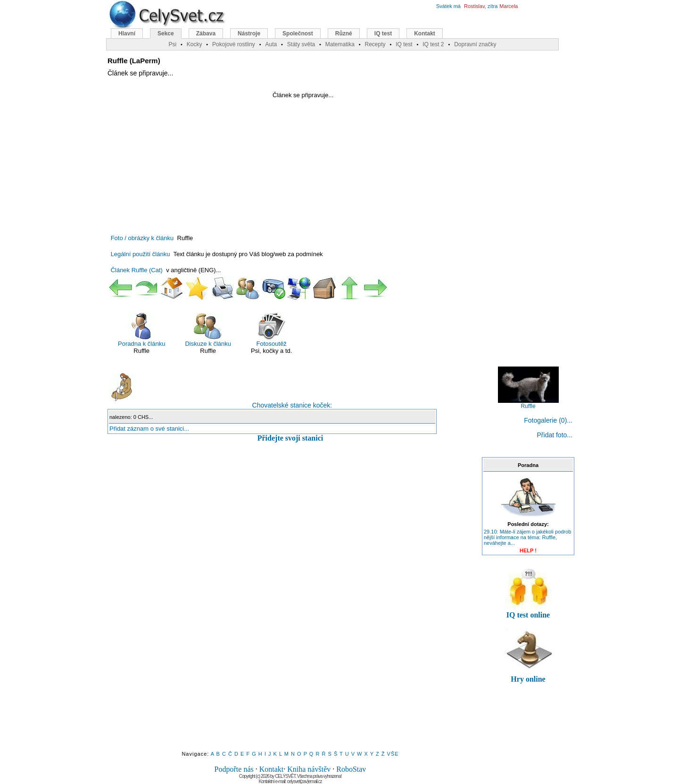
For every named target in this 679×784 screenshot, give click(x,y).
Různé (344, 33)
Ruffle (528, 404)
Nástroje (249, 33)
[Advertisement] (187, 160)
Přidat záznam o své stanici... (149, 429)
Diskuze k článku (208, 329)
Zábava (206, 33)
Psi (172, 44)
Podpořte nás (234, 769)
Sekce (166, 33)
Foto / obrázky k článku (142, 238)
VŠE (393, 754)
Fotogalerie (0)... (548, 420)
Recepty (375, 44)
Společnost (298, 33)
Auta (271, 44)
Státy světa (301, 44)
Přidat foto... (555, 435)
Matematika (340, 44)
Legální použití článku (141, 254)
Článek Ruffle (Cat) (137, 270)
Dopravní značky (475, 44)
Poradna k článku (141, 329)
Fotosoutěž (272, 329)
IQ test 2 (433, 44)
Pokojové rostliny (234, 44)
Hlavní (127, 33)
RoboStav (351, 769)
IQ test (383, 33)
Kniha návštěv (309, 769)
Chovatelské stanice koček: (220, 391)
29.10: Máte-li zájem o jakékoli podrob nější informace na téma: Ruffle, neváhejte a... (527, 537)
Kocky (195, 44)
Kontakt (272, 769)
